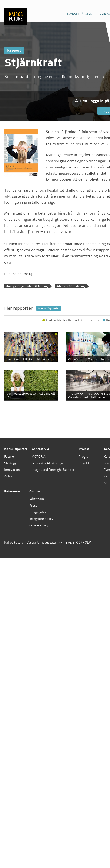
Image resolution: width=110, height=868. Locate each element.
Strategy (10, 463)
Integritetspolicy (41, 519)
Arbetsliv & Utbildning (71, 286)
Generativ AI (41, 449)
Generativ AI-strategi (47, 463)
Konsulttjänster (16, 449)
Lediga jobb (38, 512)
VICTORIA (39, 457)
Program (85, 457)
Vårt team (37, 499)
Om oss (35, 491)
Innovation (12, 470)
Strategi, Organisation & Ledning (27, 286)
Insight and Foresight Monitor (53, 470)
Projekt (84, 449)
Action (9, 476)
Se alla (49, 308)
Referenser (12, 491)
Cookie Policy (39, 525)
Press (33, 506)
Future (9, 457)
